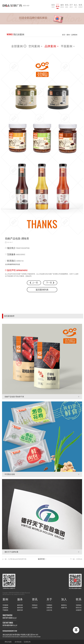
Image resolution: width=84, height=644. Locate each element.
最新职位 (64, 605)
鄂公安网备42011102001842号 (18, 595)
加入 (76, 6)
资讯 (67, 6)
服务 (62, 6)
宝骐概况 (49, 605)
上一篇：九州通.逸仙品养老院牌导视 (14, 559)
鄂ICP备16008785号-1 (7, 595)
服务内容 (20, 610)
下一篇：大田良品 (76, 559)
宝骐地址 (79, 605)
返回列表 (41, 559)
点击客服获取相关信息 (13, 264)
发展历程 (49, 608)
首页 (53, 6)
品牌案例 (74, 35)
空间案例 (5, 605)
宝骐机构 (27, 642)
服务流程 (20, 605)
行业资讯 (35, 608)
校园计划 (64, 608)
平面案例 (5, 610)
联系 (80, 6)
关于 (71, 6)
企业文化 (49, 610)
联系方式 (79, 608)
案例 (58, 5)
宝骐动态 (35, 605)
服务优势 (20, 608)
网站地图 (8, 642)
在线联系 (79, 610)
